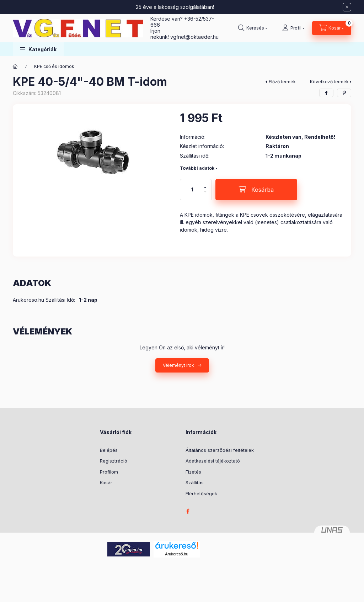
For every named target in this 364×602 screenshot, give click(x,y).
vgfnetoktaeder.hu (194, 37)
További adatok (197, 168)
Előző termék (282, 82)
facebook (188, 511)
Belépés (109, 450)
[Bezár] (347, 7)
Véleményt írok (178, 365)
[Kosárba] (256, 190)
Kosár (106, 482)
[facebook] (326, 93)
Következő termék (329, 82)
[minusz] (205, 195)
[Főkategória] (15, 67)
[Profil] (293, 28)
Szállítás (195, 482)
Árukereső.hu (176, 554)
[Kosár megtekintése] (332, 28)
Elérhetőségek (201, 493)
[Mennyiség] (192, 190)
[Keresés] (253, 28)
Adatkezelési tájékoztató (213, 461)
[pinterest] (344, 93)
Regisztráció (114, 461)
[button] (38, 49)
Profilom (109, 472)
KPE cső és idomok (54, 66)
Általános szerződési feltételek (220, 450)
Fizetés (193, 472)
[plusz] (205, 184)
